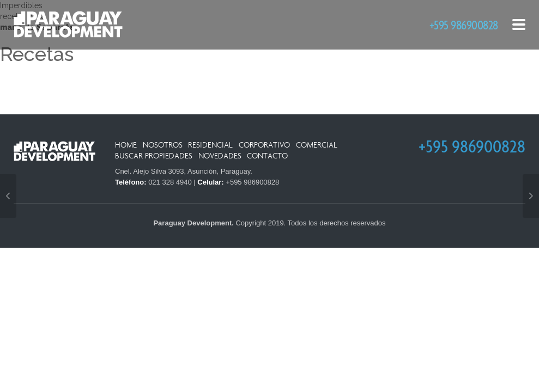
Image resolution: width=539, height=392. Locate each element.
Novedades (220, 156)
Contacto (267, 156)
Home (126, 145)
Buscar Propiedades (154, 156)
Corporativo (264, 145)
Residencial (210, 145)
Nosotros (163, 145)
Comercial (317, 145)
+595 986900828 (464, 25)
